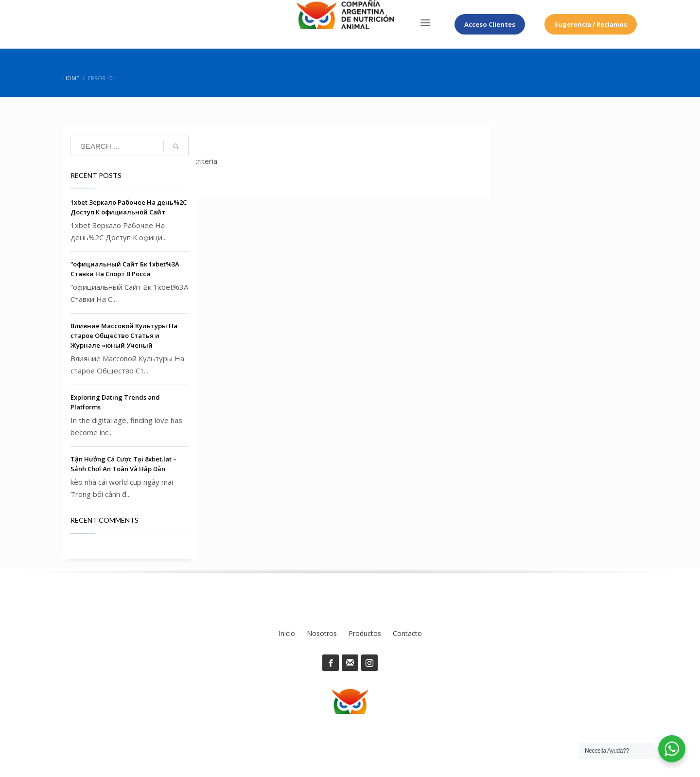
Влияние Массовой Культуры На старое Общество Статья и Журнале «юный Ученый (124, 336)
